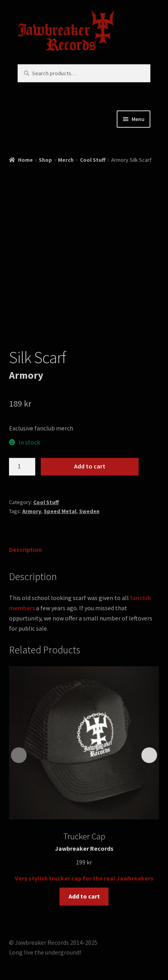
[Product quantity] (22, 467)
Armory (32, 511)
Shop (45, 160)
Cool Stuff (93, 160)
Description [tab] (25, 550)
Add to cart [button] (84, 896)
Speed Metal (60, 511)
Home (25, 160)
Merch (66, 160)
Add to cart (90, 466)
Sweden (89, 511)
